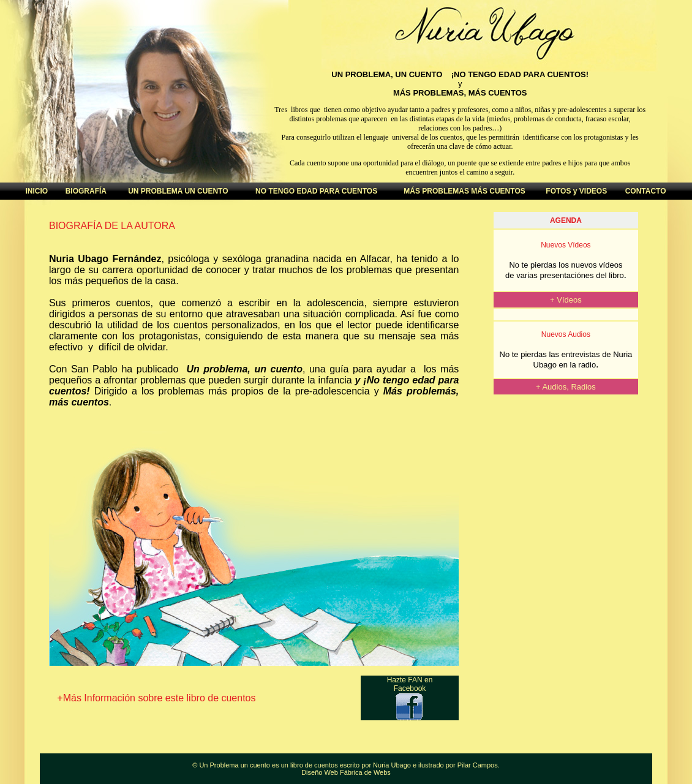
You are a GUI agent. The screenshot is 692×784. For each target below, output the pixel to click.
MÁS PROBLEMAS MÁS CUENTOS (464, 191)
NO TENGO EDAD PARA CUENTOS (316, 191)
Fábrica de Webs (365, 772)
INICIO (36, 191)
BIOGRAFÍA (86, 191)
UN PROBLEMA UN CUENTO (178, 191)
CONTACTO (646, 191)
